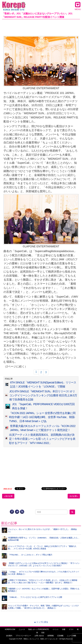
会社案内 (9, 636)
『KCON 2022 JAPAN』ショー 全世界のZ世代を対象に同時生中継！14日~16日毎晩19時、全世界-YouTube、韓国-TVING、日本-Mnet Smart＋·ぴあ (42, 417)
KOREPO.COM (10, 629)
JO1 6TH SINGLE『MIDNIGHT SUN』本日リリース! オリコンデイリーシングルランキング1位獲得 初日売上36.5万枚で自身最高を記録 (43, 395)
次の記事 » (74, 496)
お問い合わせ (39, 636)
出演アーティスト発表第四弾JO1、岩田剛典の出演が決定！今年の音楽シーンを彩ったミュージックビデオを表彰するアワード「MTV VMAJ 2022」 (42, 439)
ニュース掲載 (71, 636)
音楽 (43, 633)
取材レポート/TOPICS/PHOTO (39, 629)
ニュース (22, 629)
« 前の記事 (8, 496)
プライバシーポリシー (23, 636)
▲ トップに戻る (41, 622)
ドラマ (71, 629)
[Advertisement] (41, 27)
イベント (56, 629)
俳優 (64, 629)
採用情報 (50, 636)
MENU (78, 6)
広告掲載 (60, 636)
